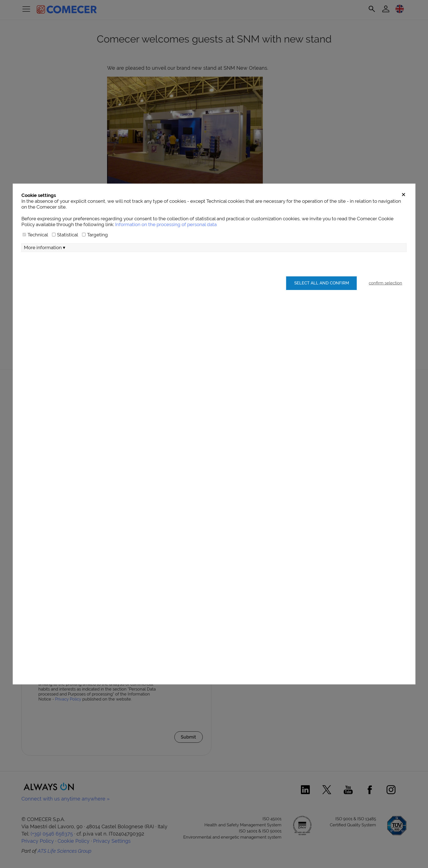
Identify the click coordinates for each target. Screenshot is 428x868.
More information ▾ (45, 281)
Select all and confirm (319, 317)
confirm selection (385, 317)
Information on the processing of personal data (166, 258)
